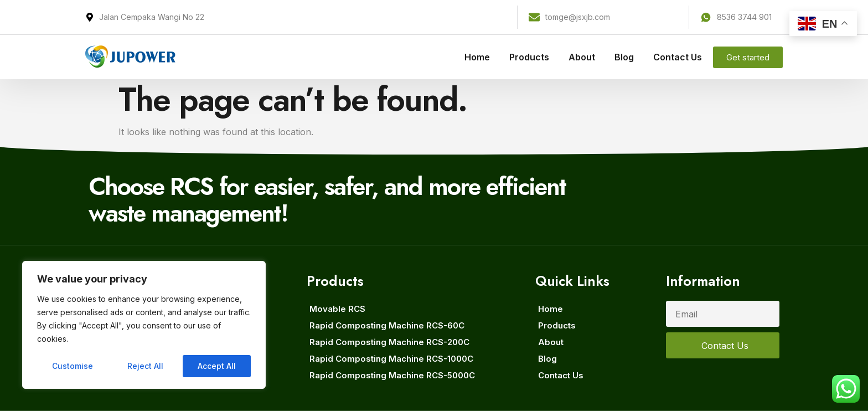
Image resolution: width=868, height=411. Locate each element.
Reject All (145, 366)
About (582, 57)
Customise (73, 366)
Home (477, 57)
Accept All (217, 366)
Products (529, 57)
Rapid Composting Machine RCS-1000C (391, 359)
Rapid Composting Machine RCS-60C (387, 325)
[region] (144, 325)
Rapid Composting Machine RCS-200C (389, 342)
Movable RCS (337, 309)
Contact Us (678, 57)
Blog (624, 57)
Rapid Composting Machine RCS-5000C (392, 375)
